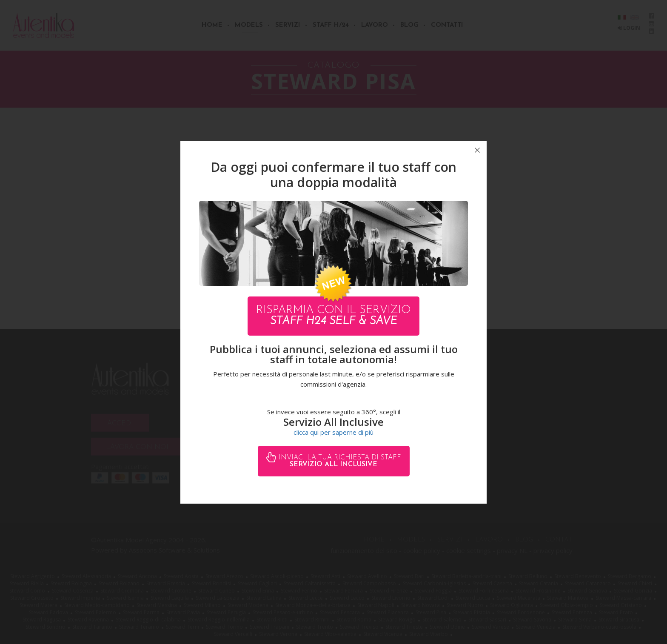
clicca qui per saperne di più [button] (333, 432)
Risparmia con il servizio (333, 316)
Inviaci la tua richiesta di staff (339, 461)
